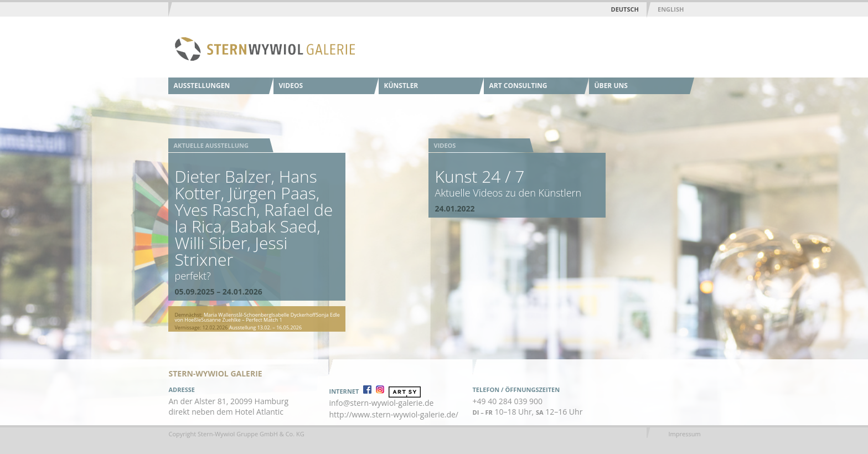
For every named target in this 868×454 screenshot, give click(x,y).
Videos (291, 86)
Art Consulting (518, 86)
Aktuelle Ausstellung (211, 145)
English (671, 9)
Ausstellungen (202, 86)
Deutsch (625, 9)
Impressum (685, 434)
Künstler (401, 86)
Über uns (611, 86)
